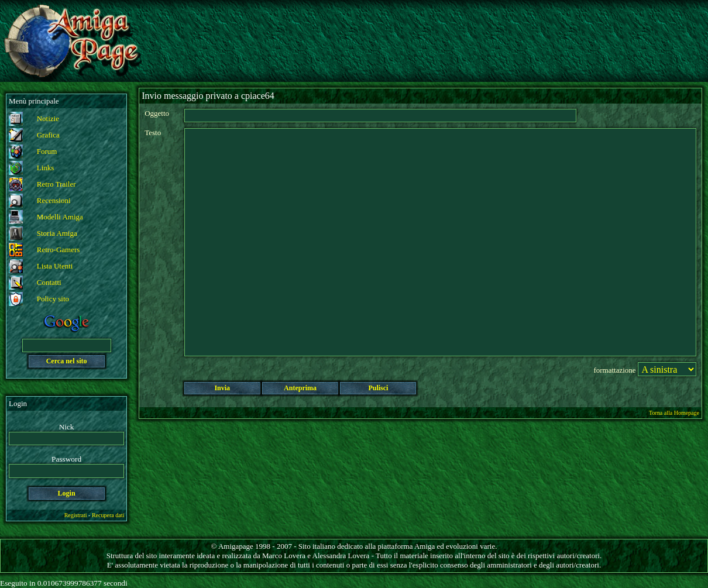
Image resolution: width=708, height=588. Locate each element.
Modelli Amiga (60, 217)
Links (46, 168)
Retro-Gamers (59, 250)
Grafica (48, 135)
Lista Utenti (55, 266)
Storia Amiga (57, 233)
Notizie (48, 118)
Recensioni (54, 200)
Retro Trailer (56, 184)
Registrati (76, 515)
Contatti (49, 282)
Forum (47, 151)
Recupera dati (108, 515)
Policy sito (53, 299)
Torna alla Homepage (674, 413)
